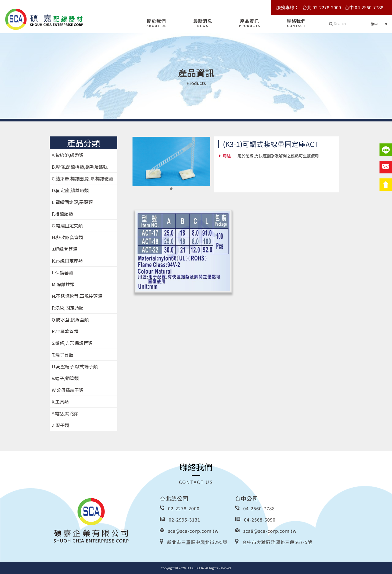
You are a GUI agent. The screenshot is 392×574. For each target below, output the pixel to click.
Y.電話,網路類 (65, 413)
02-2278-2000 (184, 508)
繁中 (374, 24)
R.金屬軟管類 (65, 331)
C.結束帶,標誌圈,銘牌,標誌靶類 (82, 178)
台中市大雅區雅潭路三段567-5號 (277, 542)
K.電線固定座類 (67, 261)
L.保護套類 (62, 272)
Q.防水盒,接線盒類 (70, 319)
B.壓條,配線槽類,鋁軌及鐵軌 (80, 167)
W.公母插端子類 (68, 390)
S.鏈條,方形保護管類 (72, 343)
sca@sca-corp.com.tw (193, 531)
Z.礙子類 (60, 425)
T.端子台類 (62, 355)
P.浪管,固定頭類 (68, 308)
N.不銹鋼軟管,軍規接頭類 (77, 296)
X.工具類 (60, 402)
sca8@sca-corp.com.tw (270, 531)
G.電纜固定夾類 (67, 225)
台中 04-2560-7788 (364, 7)
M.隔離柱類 (63, 284)
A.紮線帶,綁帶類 (68, 155)
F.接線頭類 (62, 214)
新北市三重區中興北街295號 (197, 542)
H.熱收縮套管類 (67, 237)
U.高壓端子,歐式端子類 (75, 366)
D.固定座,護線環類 (70, 190)
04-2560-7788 (259, 508)
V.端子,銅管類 (65, 378)
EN (385, 24)
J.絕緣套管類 (64, 249)
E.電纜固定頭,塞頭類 (72, 202)
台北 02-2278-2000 (322, 7)
